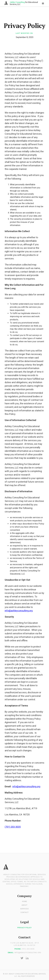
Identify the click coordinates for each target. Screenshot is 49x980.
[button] (43, 3)
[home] (21, 3)
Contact (25, 912)
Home (25, 901)
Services (24, 909)
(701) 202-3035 (28, 949)
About (24, 905)
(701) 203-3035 (13, 827)
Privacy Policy (24, 928)
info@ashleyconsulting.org (19, 611)
